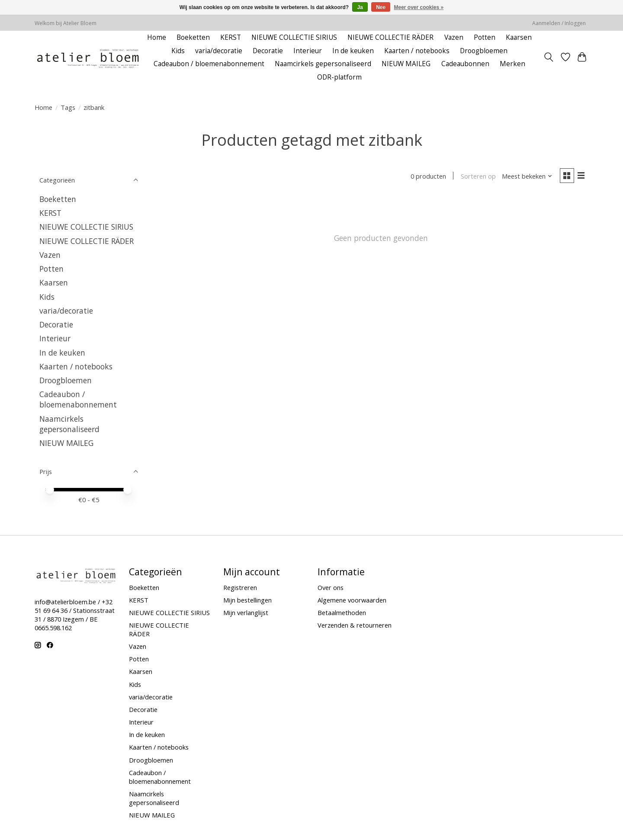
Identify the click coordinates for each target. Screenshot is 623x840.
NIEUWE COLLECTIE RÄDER (390, 37)
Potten (485, 37)
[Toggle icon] (549, 57)
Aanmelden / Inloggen (559, 23)
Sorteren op (477, 176)
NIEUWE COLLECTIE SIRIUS (294, 37)
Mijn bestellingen (247, 600)
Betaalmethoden (342, 612)
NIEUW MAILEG (406, 64)
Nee (381, 7)
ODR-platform (339, 77)
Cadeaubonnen (465, 64)
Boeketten (193, 37)
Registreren (240, 587)
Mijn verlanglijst (246, 612)
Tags (68, 107)
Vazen (454, 37)
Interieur (308, 51)
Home (157, 37)
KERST (231, 37)
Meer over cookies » (419, 7)
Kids (178, 51)
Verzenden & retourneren (355, 625)
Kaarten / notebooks (417, 51)
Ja (360, 7)
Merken (512, 64)
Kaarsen (519, 37)
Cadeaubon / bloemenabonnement (209, 64)
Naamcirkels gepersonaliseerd (323, 64)
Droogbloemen (484, 51)
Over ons (331, 587)
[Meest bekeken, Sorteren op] (526, 176)
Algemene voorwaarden (352, 600)
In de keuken (353, 51)
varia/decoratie (219, 51)
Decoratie (268, 51)
